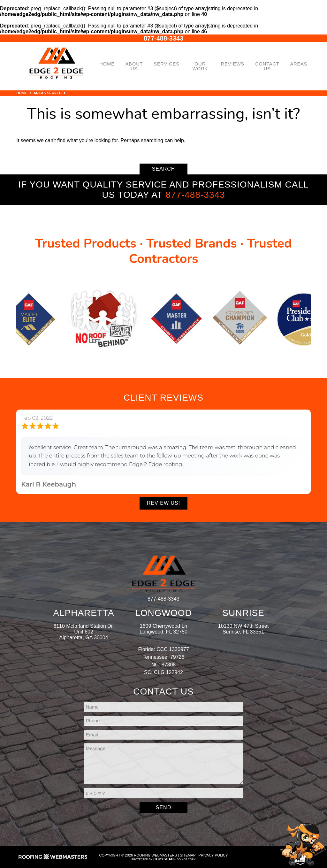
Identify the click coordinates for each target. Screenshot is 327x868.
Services (167, 64)
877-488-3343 (164, 38)
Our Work (200, 66)
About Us (134, 66)
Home (107, 64)
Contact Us (267, 66)
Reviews (233, 64)
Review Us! (163, 503)
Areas (299, 64)
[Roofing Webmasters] (53, 859)
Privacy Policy (213, 855)
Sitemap (188, 855)
